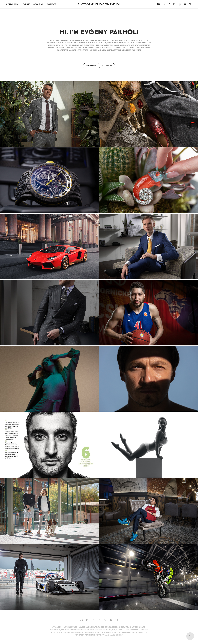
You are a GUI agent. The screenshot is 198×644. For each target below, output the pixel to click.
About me (38, 4)
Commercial (13, 4)
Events (26, 4)
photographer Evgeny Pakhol (99, 4)
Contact (52, 4)
